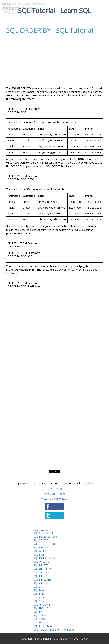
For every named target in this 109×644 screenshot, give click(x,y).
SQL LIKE (39, 555)
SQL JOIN (39, 612)
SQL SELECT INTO (44, 544)
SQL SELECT (41, 540)
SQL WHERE (41, 551)
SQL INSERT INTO (44, 558)
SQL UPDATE (41, 562)
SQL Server (40, 619)
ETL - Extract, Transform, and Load (54, 630)
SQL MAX (39, 590)
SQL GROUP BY (43, 605)
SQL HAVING (41, 608)
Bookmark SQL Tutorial (54, 499)
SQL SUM (39, 601)
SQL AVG (39, 597)
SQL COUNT (41, 587)
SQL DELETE (41, 565)
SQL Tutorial (41, 530)
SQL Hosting (41, 622)
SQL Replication (43, 626)
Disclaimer (43, 639)
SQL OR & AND (43, 572)
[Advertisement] (36, 61)
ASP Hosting (55, 488)
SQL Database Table (45, 537)
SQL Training (41, 615)
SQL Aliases (40, 583)
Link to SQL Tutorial (54, 494)
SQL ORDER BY (43, 569)
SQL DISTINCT (42, 547)
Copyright (27, 639)
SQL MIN (39, 594)
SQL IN (38, 576)
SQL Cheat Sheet (43, 533)
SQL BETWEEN (42, 580)
